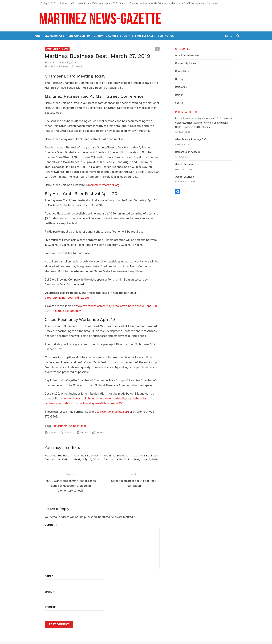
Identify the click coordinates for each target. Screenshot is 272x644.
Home (37, 36)
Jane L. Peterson (187, 164)
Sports (182, 103)
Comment (44, 513)
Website (43, 595)
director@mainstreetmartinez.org (59, 293)
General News (185, 71)
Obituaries (184, 87)
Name (41, 564)
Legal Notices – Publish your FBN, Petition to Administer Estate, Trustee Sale (99, 36)
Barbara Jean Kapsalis (190, 152)
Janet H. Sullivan (187, 177)
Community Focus (50, 49)
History (182, 79)
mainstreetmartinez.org (96, 180)
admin (44, 63)
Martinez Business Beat (63, 416)
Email (42, 579)
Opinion (182, 95)
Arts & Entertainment (190, 55)
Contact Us (166, 36)
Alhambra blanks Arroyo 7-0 (193, 139)
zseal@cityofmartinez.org (104, 407)
